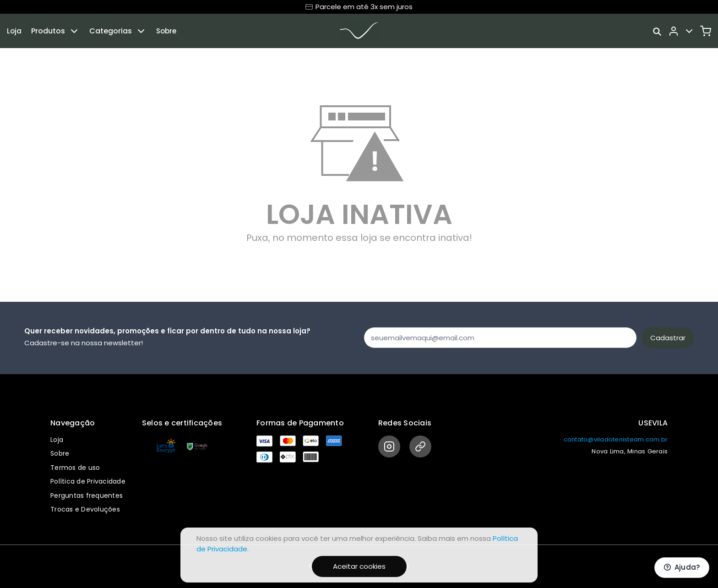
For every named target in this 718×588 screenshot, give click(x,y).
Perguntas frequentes (87, 495)
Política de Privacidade (88, 481)
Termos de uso (75, 468)
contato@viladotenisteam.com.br (616, 439)
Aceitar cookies (359, 566)
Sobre (166, 31)
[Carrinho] (706, 31)
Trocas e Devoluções (85, 509)
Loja (14, 31)
